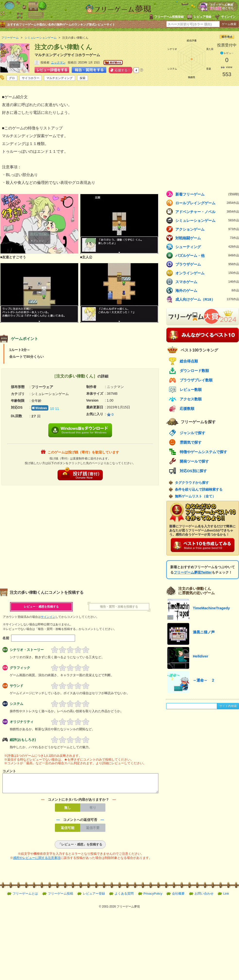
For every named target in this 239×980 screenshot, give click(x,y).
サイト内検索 (228, 706)
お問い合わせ (204, 896)
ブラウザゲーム (207, 264)
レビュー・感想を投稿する (41, 607)
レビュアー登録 (94, 896)
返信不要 (93, 831)
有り (93, 810)
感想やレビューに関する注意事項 (37, 861)
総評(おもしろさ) (23, 740)
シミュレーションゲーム (207, 220)
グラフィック (20, 668)
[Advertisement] (46, 535)
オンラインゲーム (207, 273)
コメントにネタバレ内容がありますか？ (78, 802)
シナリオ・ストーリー (27, 650)
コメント (9, 771)
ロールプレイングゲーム (207, 203)
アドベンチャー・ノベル (207, 212)
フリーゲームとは (25, 896)
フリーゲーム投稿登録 (169, 17)
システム (17, 704)
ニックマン (58, 63)
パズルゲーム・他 (207, 255)
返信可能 (68, 831)
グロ (12, 78)
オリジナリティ (22, 722)
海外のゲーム (207, 290)
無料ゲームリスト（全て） (195, 496)
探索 (83, 78)
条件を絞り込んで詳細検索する (199, 489)
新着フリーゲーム (207, 194)
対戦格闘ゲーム (207, 238)
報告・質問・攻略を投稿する (119, 607)
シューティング (207, 247)
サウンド (17, 686)
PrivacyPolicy (153, 896)
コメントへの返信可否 (80, 823)
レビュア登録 (203, 17)
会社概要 (178, 896)
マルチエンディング (60, 78)
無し (68, 810)
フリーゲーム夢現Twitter (193, 572)
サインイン (228, 17)
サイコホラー (31, 78)
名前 (6, 638)
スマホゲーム (207, 282)
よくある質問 (124, 896)
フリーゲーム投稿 (60, 896)
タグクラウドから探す (192, 483)
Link (226, 896)
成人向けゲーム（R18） (207, 299)
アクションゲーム (207, 229)
